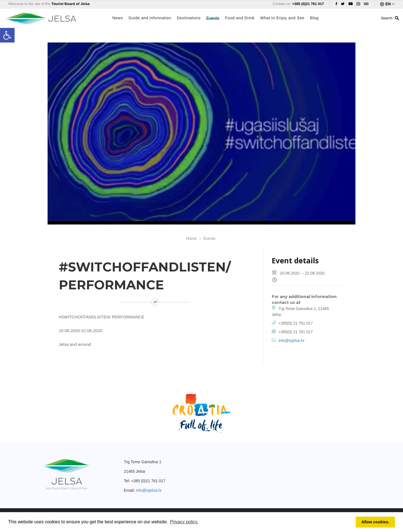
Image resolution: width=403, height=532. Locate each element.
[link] (7, 35)
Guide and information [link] (150, 18)
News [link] (118, 18)
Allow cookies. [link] (375, 522)
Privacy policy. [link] (184, 522)
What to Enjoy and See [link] (282, 18)
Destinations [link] (189, 18)
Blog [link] (314, 18)
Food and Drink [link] (240, 18)
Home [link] (191, 238)
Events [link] (213, 18)
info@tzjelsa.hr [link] (291, 341)
